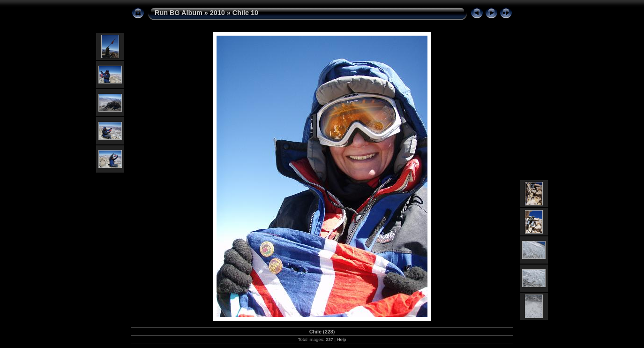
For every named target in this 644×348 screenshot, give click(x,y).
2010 (217, 13)
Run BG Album (179, 13)
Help (342, 339)
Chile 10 (245, 13)
